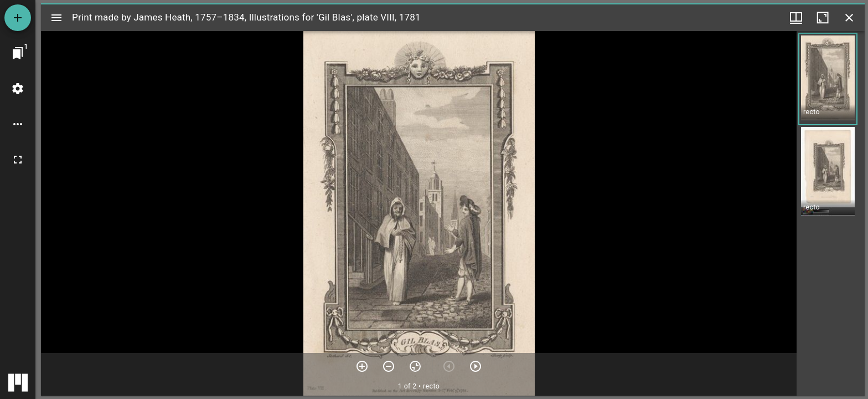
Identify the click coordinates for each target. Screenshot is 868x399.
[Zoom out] (389, 366)
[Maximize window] (823, 18)
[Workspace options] (18, 124)
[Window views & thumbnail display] (796, 18)
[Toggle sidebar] (56, 18)
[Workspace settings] (18, 89)
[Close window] (849, 18)
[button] (828, 79)
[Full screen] (18, 160)
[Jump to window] (18, 53)
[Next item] (476, 366)
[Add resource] (18, 18)
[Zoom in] (362, 366)
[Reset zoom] (415, 366)
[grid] (831, 213)
